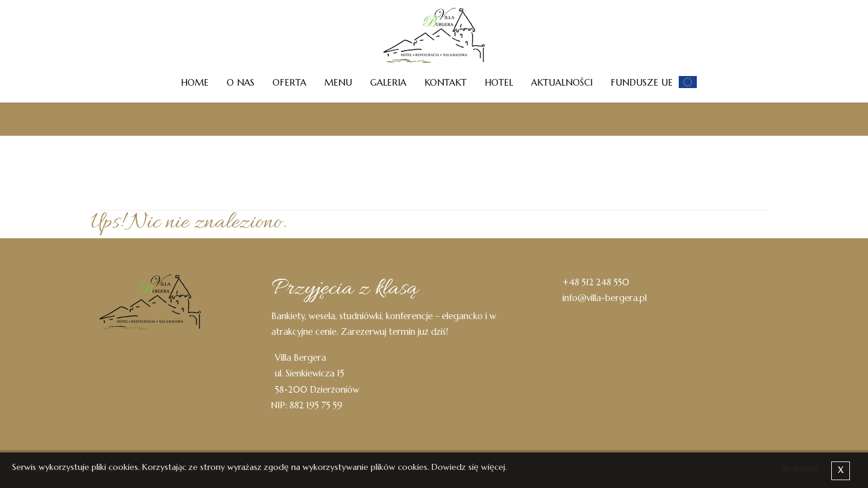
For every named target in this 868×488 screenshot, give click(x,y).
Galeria (388, 82)
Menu (338, 82)
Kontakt (445, 82)
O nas (241, 82)
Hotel (499, 82)
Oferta (289, 82)
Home (195, 82)
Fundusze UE (642, 82)
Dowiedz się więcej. (469, 467)
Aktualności (562, 82)
